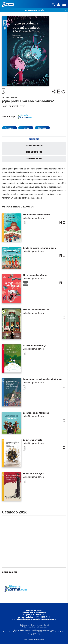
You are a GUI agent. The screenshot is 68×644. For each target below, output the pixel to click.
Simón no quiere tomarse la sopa (39, 248)
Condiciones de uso (37, 625)
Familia (26, 128)
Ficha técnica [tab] (34, 146)
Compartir (54, 91)
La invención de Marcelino (36, 413)
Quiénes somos (25, 625)
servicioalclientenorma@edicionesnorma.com (34, 619)
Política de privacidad (29, 627)
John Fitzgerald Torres (14, 106)
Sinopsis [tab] (34, 139)
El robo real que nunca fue (36, 310)
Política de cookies (42, 627)
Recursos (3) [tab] (34, 152)
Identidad (42, 128)
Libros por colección (34, 10)
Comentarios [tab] (34, 158)
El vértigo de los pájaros (35, 275)
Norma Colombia (8, 4)
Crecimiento (9, 128)
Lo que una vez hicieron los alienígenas (43, 379)
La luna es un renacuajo (35, 345)
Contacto (47, 625)
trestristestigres (39, 640)
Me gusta (63, 92)
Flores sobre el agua (33, 474)
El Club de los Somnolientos (37, 215)
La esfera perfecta (33, 440)
